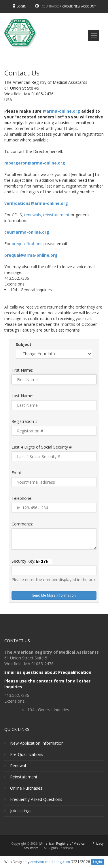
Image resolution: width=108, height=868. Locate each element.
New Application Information (37, 743)
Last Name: (22, 396)
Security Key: (23, 561)
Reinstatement (24, 777)
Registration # (25, 421)
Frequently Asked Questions (36, 799)
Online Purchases (26, 788)
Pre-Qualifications (27, 754)
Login (21, 6)
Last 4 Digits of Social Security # (42, 447)
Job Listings (21, 811)
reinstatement (56, 215)
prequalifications (27, 244)
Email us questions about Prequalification (48, 672)
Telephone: (22, 498)
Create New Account (79, 6)
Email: (17, 473)
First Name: (22, 370)
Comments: (22, 524)
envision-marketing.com (50, 862)
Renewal (18, 766)
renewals (33, 215)
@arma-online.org (61, 111)
